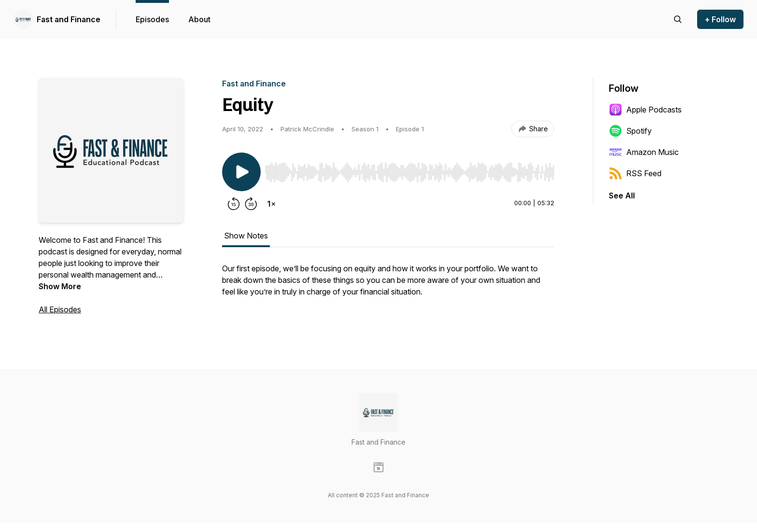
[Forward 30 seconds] (251, 204)
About (199, 19)
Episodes (152, 19)
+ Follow (720, 19)
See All (622, 196)
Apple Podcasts (645, 110)
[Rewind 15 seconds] (234, 204)
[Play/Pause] (241, 172)
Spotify (630, 131)
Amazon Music (644, 152)
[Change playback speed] (271, 204)
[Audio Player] (409, 169)
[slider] (409, 172)
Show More (60, 286)
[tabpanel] (388, 285)
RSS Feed (635, 173)
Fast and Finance (69, 19)
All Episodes (60, 309)
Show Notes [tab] (246, 236)
